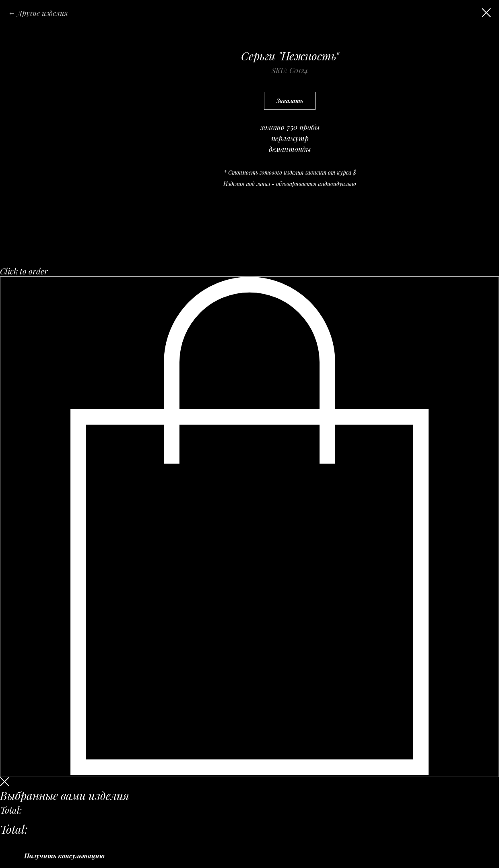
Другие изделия (43, 13)
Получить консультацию (64, 856)
